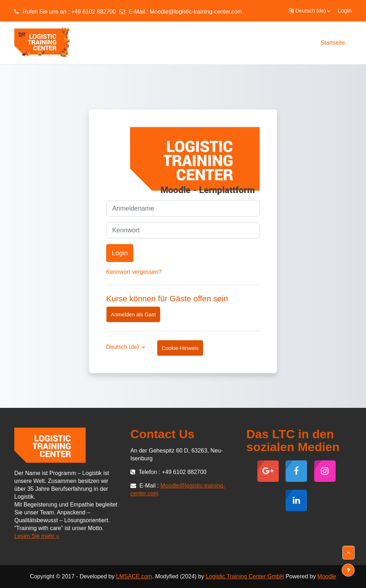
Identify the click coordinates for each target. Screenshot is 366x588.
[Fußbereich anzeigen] (348, 570)
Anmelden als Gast (133, 314)
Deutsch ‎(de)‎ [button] (123, 347)
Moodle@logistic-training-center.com (196, 12)
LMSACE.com (134, 576)
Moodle (327, 576)
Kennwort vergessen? (134, 272)
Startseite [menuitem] (333, 43)
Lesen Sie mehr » (37, 536)
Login (345, 11)
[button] (310, 11)
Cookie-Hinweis (180, 348)
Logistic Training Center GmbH (245, 576)
